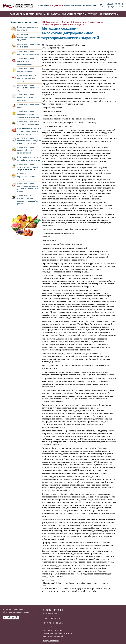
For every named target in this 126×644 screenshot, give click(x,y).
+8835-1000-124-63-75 (53, 623)
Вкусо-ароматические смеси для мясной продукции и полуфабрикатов (29, 131)
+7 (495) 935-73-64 (51, 618)
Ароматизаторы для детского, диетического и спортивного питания (28, 167)
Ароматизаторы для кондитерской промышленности (26, 61)
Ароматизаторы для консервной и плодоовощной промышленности (29, 150)
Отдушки (93, 14)
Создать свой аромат (22, 14)
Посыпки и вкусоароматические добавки (26, 177)
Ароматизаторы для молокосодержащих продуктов (26, 97)
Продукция (66, 22)
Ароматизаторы (109, 14)
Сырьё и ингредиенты (74, 14)
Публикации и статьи (48, 14)
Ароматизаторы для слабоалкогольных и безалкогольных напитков (28, 114)
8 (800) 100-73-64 (53, 610)
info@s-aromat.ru (51, 641)
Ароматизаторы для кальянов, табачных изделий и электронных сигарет (29, 141)
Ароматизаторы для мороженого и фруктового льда (28, 88)
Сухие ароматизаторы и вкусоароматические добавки (27, 78)
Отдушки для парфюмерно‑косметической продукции (29, 37)
